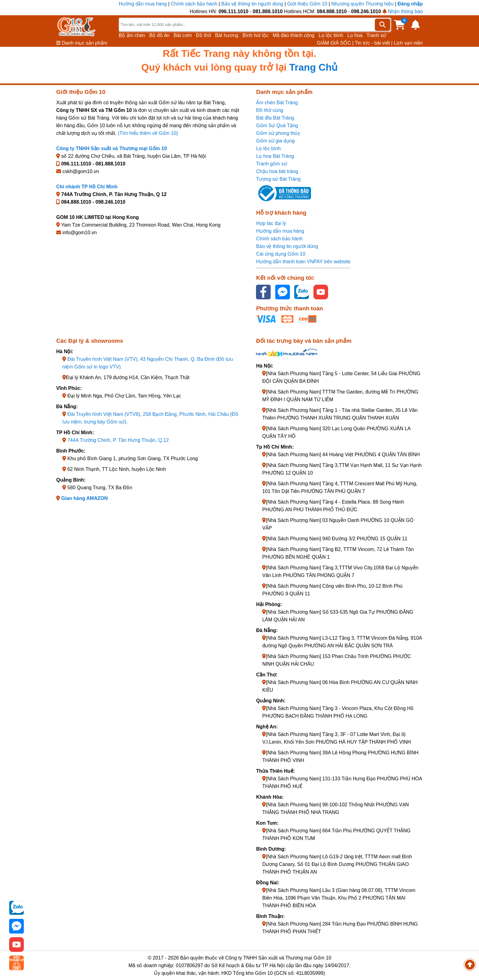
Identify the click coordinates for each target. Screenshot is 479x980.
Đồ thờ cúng (269, 110)
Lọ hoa (355, 35)
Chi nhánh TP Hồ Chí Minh (87, 187)
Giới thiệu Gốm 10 (308, 4)
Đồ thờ (203, 35)
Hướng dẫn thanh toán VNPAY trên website (303, 262)
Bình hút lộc (256, 35)
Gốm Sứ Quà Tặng (277, 126)
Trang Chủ (314, 67)
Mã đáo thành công (293, 35)
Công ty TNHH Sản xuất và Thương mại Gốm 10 (112, 148)
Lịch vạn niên (408, 43)
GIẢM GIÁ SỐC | (335, 43)
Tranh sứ (377, 35)
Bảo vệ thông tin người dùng (252, 4)
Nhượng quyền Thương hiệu (362, 4)
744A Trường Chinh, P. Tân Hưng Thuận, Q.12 (118, 440)
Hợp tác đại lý (271, 223)
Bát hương (227, 35)
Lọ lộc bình (331, 35)
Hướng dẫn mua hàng (144, 4)
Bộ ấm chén (132, 35)
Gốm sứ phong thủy (278, 133)
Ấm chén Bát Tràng (277, 103)
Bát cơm (183, 35)
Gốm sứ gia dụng (275, 141)
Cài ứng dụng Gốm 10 (281, 254)
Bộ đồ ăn (159, 35)
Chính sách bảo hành (194, 4)
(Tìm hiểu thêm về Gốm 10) (148, 133)
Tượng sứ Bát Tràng (278, 179)
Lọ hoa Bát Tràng (275, 156)
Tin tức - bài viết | (374, 43)
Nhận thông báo (403, 11)
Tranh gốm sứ (271, 164)
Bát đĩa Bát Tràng (275, 118)
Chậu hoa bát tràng (277, 171)
